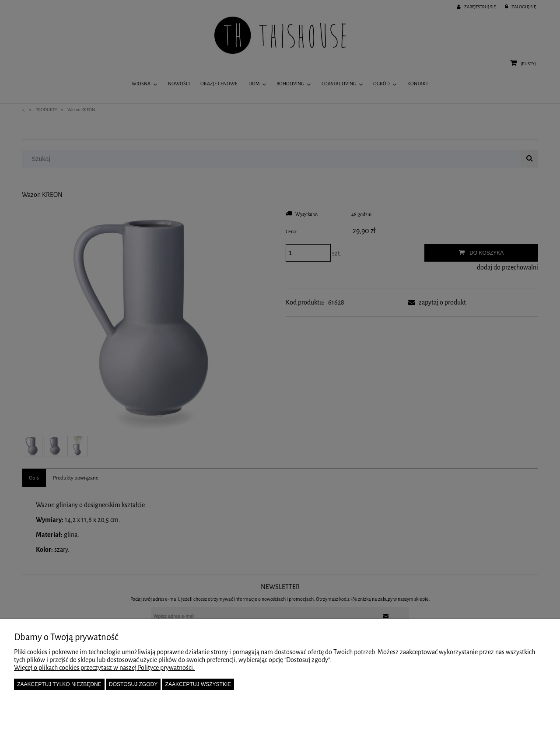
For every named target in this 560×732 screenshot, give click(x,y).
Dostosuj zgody (133, 684)
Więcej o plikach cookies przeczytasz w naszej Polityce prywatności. (104, 668)
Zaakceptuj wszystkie (198, 684)
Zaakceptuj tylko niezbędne (59, 684)
